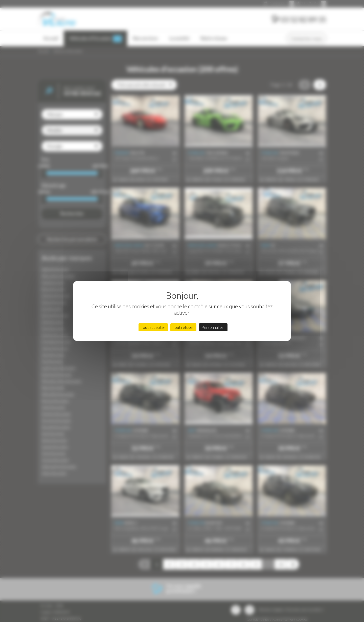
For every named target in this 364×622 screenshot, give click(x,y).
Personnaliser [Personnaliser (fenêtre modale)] (213, 327)
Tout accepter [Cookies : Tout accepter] (153, 327)
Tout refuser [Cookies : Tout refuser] (183, 327)
